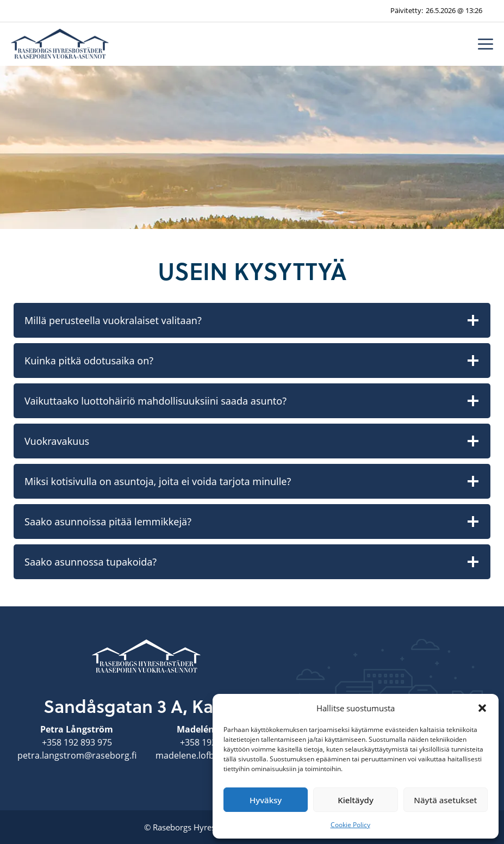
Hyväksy (266, 800)
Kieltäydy (356, 800)
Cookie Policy (350, 825)
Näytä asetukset (445, 800)
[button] (482, 708)
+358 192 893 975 (77, 742)
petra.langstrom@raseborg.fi (77, 755)
